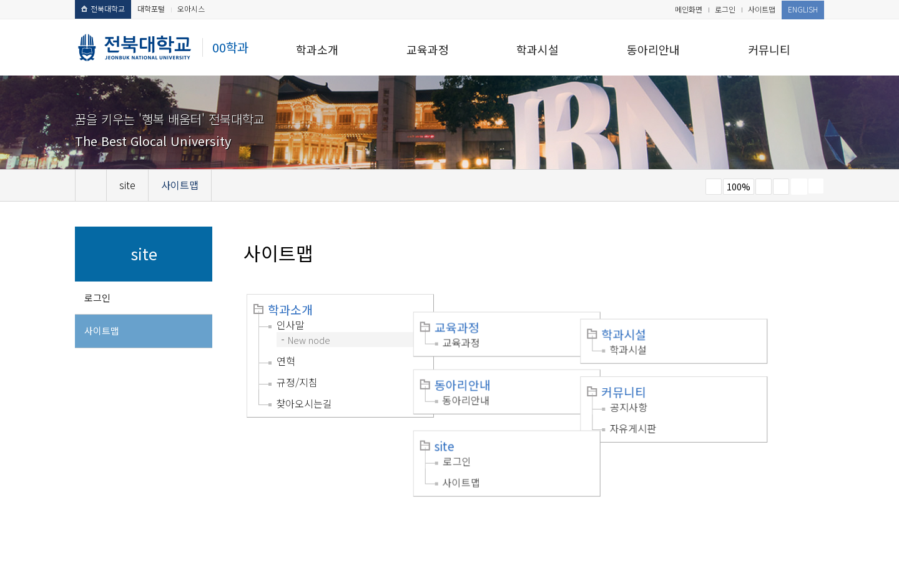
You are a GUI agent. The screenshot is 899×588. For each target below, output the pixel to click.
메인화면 (689, 9)
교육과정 (428, 49)
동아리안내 (653, 49)
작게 (714, 187)
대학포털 (151, 8)
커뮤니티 (769, 49)
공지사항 (682, 375)
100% (739, 187)
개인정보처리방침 (185, 509)
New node (309, 340)
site (471, 411)
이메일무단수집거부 (273, 509)
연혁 (286, 361)
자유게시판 (686, 396)
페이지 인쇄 (799, 187)
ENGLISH (803, 9)
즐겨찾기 (781, 187)
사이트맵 (762, 9)
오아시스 (191, 8)
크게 (764, 187)
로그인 (725, 9)
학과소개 (317, 49)
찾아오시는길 (304, 403)
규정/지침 (297, 382)
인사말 (291, 325)
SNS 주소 (816, 186)
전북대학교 (103, 8)
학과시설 (538, 49)
